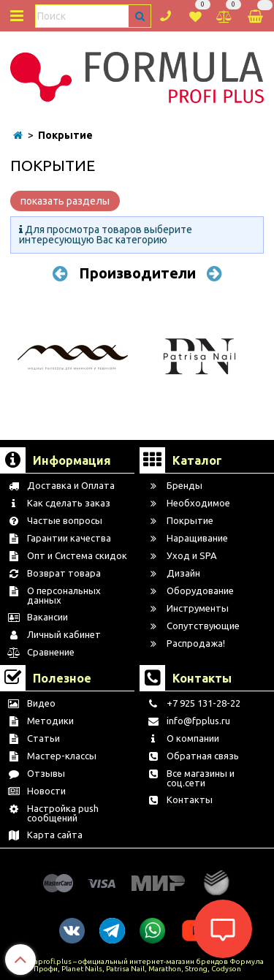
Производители (137, 273)
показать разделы (65, 201)
